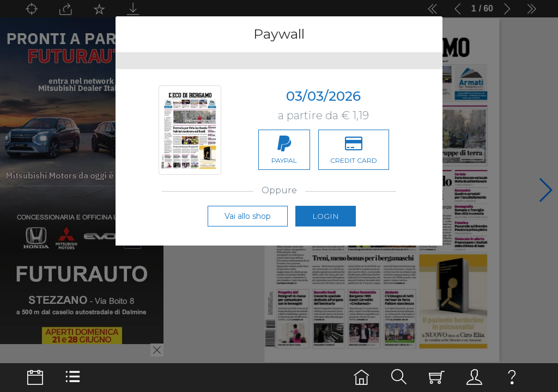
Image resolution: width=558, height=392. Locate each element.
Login (326, 228)
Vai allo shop (248, 228)
